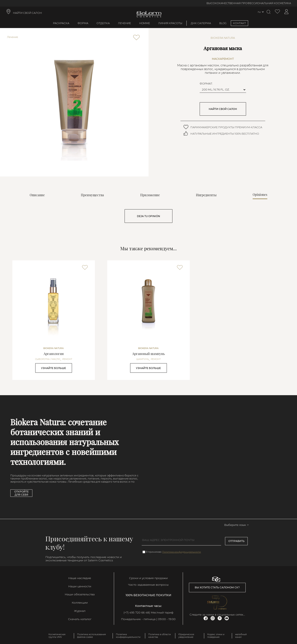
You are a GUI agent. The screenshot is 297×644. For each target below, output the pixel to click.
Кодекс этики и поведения (216, 636)
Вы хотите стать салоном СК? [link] (217, 587)
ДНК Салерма (201, 23)
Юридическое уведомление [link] (186, 636)
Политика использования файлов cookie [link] (91, 636)
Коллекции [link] (80, 603)
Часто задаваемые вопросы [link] (148, 585)
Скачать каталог (80, 619)
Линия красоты (170, 23)
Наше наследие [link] (80, 578)
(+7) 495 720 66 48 (136, 612)
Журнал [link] (80, 611)
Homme (145, 23)
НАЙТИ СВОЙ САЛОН (223, 109)
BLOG (223, 23)
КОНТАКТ (239, 23)
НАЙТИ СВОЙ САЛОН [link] (27, 13)
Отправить (236, 541)
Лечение (124, 23)
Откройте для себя (21, 493)
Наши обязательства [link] (80, 594)
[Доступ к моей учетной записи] (286, 12)
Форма (83, 23)
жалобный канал (241, 636)
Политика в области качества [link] (160, 636)
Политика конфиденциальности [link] (128, 636)
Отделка (103, 23)
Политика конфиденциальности (181, 552)
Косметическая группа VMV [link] (57, 636)
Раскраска (61, 23)
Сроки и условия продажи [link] (148, 578)
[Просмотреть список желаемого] (277, 12)
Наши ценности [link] (80, 586)
